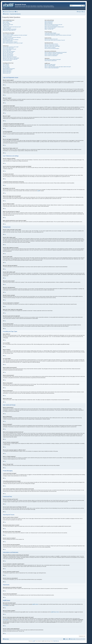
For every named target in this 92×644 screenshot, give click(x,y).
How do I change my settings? (8, 34)
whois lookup (5, 620)
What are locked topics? (7, 72)
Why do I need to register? (8, 21)
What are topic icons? (7, 73)
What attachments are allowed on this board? (53, 60)
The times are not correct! (7, 36)
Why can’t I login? (6, 26)
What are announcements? (8, 70)
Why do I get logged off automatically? (10, 29)
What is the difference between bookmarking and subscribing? (56, 52)
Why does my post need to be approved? (10, 59)
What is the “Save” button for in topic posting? (11, 58)
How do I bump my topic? (7, 60)
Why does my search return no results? (52, 45)
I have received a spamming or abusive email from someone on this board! (58, 35)
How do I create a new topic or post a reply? (11, 47)
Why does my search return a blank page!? (52, 46)
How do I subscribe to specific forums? (51, 55)
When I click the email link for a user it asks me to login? (13, 43)
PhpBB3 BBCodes (56, 641)
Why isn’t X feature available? (50, 66)
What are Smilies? (6, 66)
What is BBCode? (6, 64)
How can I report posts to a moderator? (10, 57)
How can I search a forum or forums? (51, 44)
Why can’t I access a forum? (8, 54)
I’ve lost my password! (7, 28)
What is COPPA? (6, 22)
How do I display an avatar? (8, 41)
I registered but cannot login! (8, 25)
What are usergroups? (49, 24)
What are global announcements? (9, 69)
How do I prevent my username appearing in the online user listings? (15, 35)
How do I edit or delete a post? (8, 48)
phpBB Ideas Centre (55, 612)
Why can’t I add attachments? (8, 55)
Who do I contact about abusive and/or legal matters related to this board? (58, 67)
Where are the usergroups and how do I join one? (53, 25)
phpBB (39, 191)
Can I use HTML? (6, 65)
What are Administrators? (49, 21)
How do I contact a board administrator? (52, 68)
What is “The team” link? (49, 29)
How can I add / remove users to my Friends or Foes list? (55, 40)
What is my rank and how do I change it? (10, 42)
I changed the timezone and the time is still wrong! (12, 37)
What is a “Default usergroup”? (50, 28)
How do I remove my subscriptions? (51, 56)
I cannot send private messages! (50, 33)
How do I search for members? (50, 47)
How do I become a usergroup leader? (51, 26)
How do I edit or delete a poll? (8, 52)
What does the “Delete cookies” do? (9, 30)
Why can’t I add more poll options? (9, 51)
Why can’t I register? (7, 24)
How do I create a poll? (7, 50)
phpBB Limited (35, 604)
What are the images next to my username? (11, 40)
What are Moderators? (49, 22)
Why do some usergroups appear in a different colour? (54, 27)
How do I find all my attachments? (51, 61)
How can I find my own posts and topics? (52, 48)
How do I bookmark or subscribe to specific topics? (54, 53)
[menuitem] (11, 12)
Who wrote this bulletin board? (50, 64)
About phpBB (5, 605)
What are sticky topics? (7, 71)
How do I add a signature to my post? (9, 49)
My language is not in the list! (8, 39)
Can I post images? (6, 68)
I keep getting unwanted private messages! (52, 34)
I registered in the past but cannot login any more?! (12, 27)
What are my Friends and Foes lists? (51, 39)
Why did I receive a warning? (8, 56)
